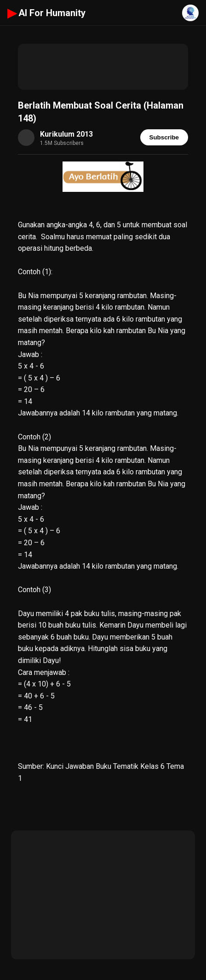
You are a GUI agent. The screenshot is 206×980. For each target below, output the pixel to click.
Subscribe (164, 137)
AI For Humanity (46, 13)
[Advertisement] (103, 67)
